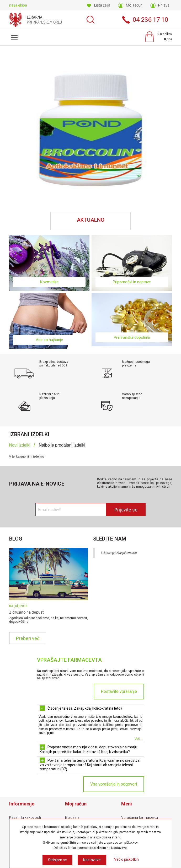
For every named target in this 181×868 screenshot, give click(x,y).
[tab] (22, 446)
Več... (139, 739)
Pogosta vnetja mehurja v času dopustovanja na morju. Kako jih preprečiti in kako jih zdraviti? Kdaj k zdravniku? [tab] (89, 749)
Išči (91, 20)
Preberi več (28, 638)
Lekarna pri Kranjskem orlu (119, 553)
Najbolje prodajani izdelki (62, 445)
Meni (13, 35)
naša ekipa (18, 5)
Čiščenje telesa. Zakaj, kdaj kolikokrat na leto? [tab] (81, 708)
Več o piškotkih (126, 859)
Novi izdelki (20, 445)
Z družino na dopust (26, 612)
